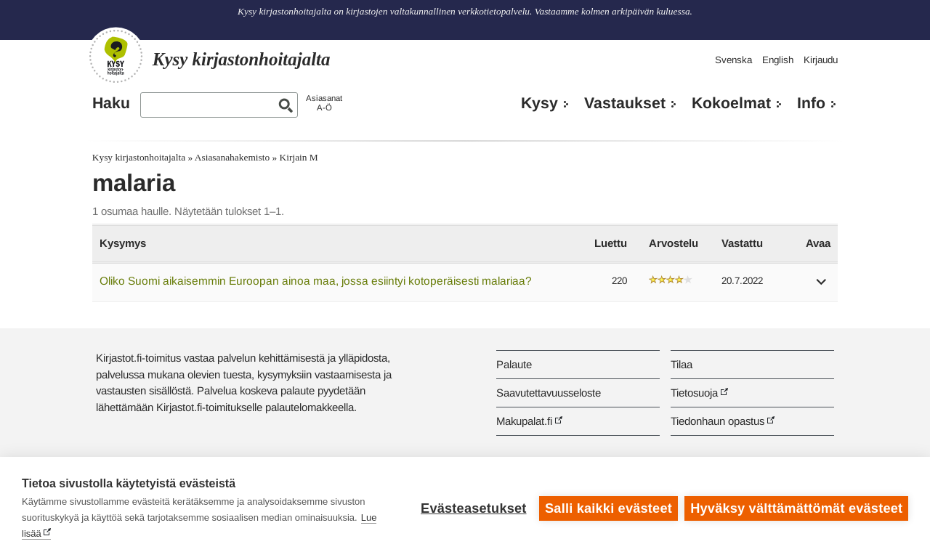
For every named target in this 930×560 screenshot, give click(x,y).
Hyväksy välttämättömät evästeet (796, 508)
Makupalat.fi (524, 421)
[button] (822, 287)
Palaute (514, 364)
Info (811, 103)
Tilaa (682, 364)
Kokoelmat (731, 103)
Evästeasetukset (473, 508)
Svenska (733, 60)
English (778, 60)
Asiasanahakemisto (232, 157)
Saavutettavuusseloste (549, 393)
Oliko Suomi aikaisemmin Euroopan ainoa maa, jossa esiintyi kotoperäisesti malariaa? (316, 281)
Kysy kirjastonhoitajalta (139, 157)
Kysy (539, 103)
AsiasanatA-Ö (324, 103)
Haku (111, 103)
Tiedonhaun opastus (717, 421)
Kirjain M (299, 157)
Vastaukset (625, 103)
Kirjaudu (821, 60)
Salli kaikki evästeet (608, 508)
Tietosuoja (694, 393)
